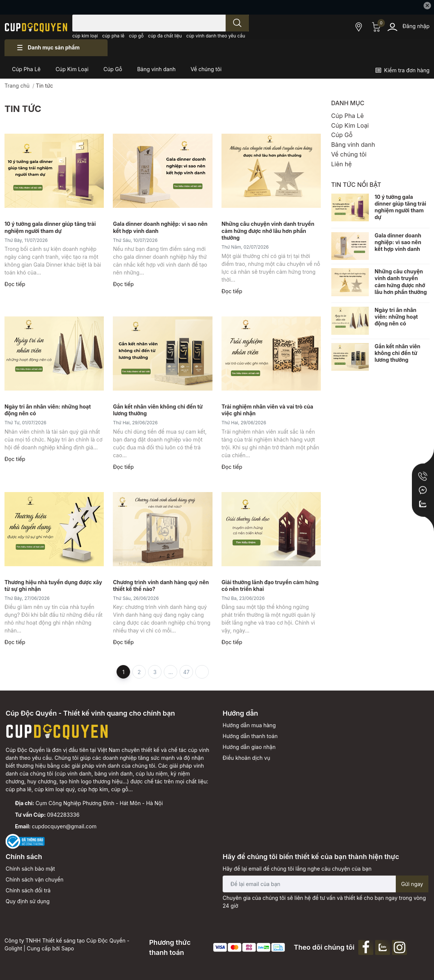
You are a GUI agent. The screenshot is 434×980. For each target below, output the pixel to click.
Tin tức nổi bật (356, 185)
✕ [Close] (427, 5)
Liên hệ (342, 164)
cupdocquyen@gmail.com (64, 826)
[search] (237, 23)
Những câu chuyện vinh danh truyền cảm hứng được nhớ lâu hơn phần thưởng (268, 230)
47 (186, 672)
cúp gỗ (136, 36)
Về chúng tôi (349, 154)
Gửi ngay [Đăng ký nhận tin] (412, 884)
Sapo (68, 948)
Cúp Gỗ (342, 135)
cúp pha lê (113, 36)
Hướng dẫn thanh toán (250, 736)
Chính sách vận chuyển (34, 879)
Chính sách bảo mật (30, 869)
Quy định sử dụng (28, 901)
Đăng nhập (416, 26)
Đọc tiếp (15, 284)
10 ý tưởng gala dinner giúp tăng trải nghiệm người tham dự (401, 207)
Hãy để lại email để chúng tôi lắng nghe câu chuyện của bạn (297, 869)
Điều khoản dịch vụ (246, 758)
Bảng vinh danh (353, 145)
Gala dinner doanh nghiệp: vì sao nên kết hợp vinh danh (398, 242)
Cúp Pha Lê (348, 116)
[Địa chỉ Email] (325, 884)
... (171, 672)
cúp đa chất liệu (165, 36)
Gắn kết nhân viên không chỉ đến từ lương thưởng (398, 353)
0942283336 (63, 815)
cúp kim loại (85, 36)
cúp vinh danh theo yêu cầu (216, 36)
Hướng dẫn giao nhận (249, 747)
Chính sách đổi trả (28, 890)
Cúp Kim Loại (350, 125)
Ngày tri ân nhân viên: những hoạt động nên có (396, 317)
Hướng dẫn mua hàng (249, 725)
